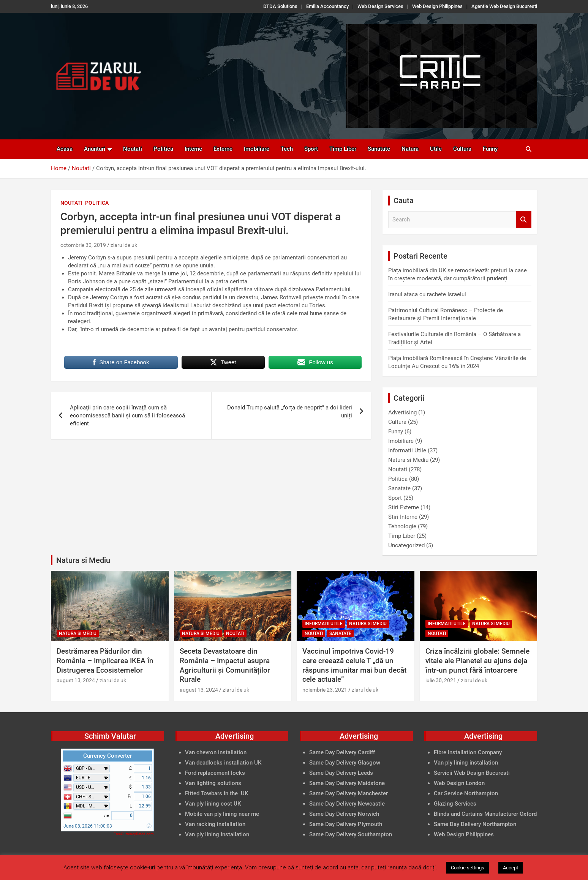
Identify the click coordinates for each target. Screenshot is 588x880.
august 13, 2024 (76, 680)
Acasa (65, 149)
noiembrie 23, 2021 (325, 690)
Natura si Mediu (408, 460)
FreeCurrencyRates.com (134, 834)
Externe (223, 149)
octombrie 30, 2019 (83, 245)
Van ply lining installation (466, 763)
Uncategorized (406, 545)
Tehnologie (402, 526)
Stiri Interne (403, 517)
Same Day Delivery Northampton (475, 824)
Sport (311, 149)
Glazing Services (455, 804)
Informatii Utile (407, 450)
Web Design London (459, 783)
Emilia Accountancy (327, 6)
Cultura (462, 149)
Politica (163, 149)
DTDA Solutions (280, 6)
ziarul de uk (124, 245)
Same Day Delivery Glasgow (345, 763)
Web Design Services (380, 6)
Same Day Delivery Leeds (341, 773)
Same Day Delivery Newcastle (347, 804)
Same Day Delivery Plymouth (346, 824)
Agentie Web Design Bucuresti (504, 6)
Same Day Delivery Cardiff (342, 752)
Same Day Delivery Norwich (344, 814)
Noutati (133, 149)
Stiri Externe (404, 507)
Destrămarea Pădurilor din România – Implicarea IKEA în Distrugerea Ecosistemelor (105, 660)
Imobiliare (257, 149)
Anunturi (95, 149)
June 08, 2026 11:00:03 (88, 826)
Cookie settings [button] (468, 868)
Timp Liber (343, 149)
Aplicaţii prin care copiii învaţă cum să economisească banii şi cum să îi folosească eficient (127, 416)
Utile (436, 149)
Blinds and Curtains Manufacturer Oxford (485, 814)
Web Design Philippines (437, 6)
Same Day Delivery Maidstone (347, 783)
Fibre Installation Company (468, 752)
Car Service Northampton (466, 793)
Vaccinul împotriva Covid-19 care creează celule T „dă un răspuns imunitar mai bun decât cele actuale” (354, 665)
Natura (410, 149)
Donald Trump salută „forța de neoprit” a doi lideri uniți (290, 412)
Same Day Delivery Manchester (349, 793)
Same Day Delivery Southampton (351, 834)
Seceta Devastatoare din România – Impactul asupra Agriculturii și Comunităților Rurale (225, 665)
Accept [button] (511, 868)
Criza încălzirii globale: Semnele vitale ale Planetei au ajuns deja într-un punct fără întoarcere (477, 660)
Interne (193, 149)
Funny (490, 149)
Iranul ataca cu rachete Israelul (427, 294)
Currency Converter (107, 756)
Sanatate (379, 149)
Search (524, 220)
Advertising (402, 412)
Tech (287, 149)
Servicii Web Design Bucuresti (472, 773)
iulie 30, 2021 (441, 680)
